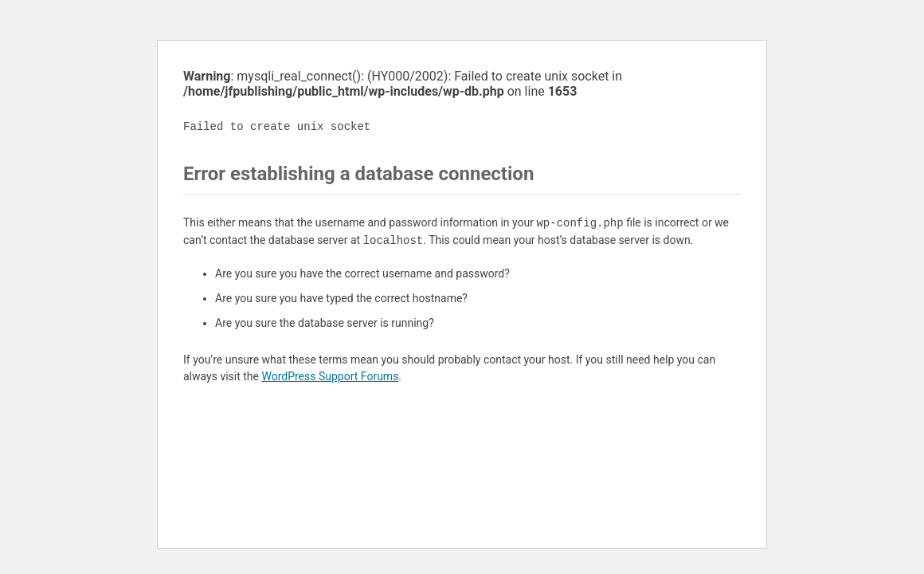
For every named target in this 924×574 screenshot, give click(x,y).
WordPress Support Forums (330, 376)
